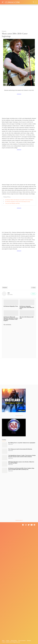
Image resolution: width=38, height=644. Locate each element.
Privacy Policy (14, 641)
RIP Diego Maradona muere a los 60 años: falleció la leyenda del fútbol (21, 462)
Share (33, 288)
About (3, 641)
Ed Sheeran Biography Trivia (11, 306)
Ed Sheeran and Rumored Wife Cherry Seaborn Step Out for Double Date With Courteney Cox (21, 469)
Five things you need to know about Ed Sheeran (20, 449)
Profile (33, 294)
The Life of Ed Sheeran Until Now (13, 203)
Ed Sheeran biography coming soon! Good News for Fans (18, 202)
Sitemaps (29, 641)
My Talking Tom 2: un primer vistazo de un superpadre (22, 443)
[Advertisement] (19, 17)
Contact (8, 641)
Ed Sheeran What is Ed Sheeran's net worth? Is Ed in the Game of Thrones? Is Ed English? (20, 200)
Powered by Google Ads (19, 416)
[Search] (34, 2)
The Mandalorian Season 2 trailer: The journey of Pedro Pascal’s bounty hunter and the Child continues (22, 456)
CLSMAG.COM (12, 2)
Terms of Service (22, 641)
